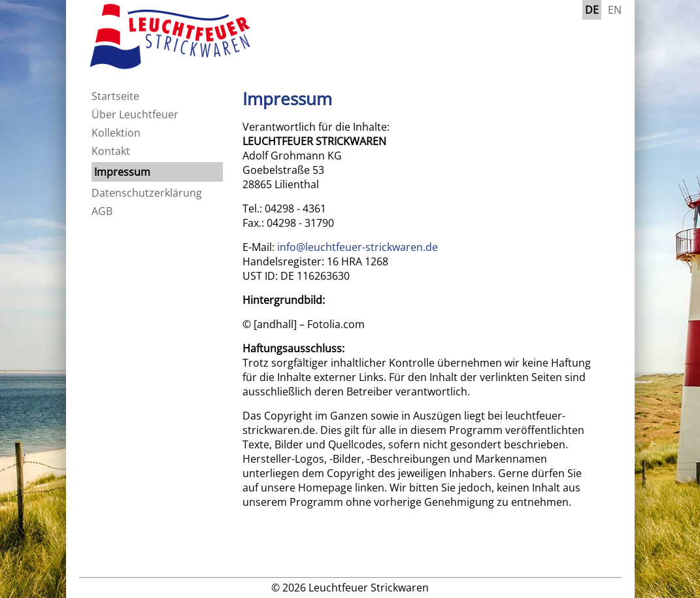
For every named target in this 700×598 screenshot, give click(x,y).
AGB (102, 211)
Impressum (122, 172)
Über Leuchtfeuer (135, 114)
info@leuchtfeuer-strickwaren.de (358, 247)
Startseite (115, 96)
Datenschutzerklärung (147, 193)
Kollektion (116, 133)
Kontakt (111, 151)
